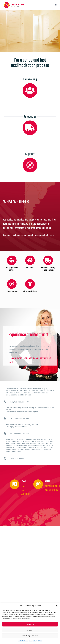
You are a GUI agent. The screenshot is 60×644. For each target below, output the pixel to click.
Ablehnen (30, 630)
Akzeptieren (30, 624)
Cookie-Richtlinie (23, 641)
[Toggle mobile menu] (56, 5)
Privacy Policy (33, 641)
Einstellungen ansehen (30, 636)
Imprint (40, 641)
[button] (57, 606)
